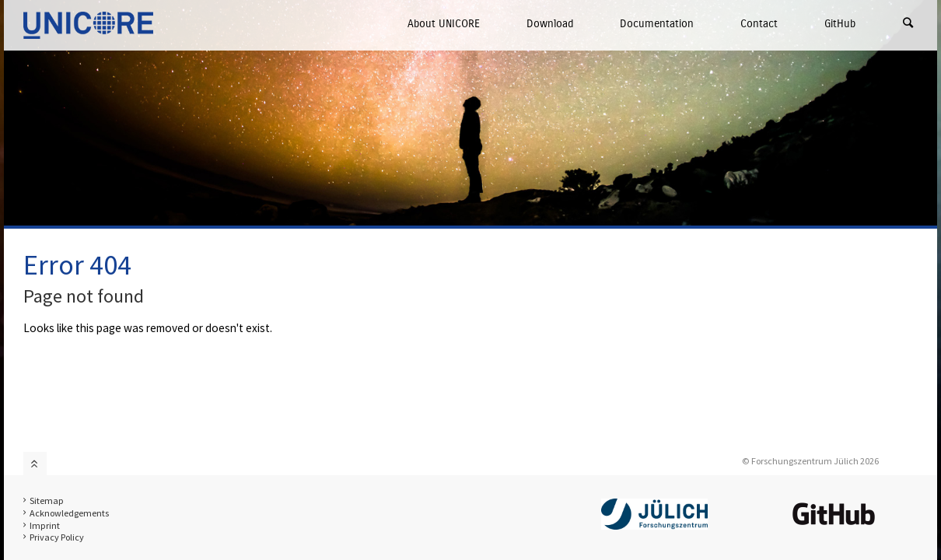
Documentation (657, 24)
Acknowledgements (69, 513)
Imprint (45, 525)
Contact (759, 24)
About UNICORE (444, 24)
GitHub (840, 24)
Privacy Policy (57, 537)
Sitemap (47, 500)
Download (550, 24)
